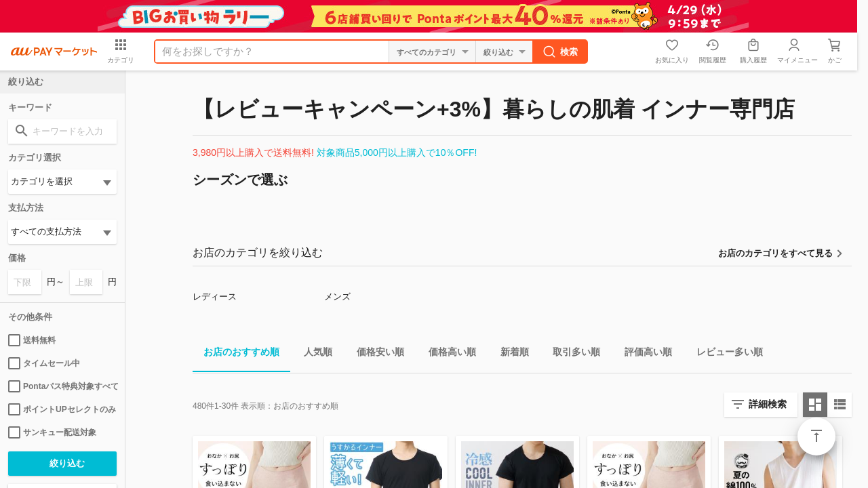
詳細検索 (768, 404)
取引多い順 (571, 354)
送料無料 (32, 340)
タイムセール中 (44, 363)
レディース (215, 297)
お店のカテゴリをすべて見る (775, 253)
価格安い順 (375, 354)
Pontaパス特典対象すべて (62, 386)
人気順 (313, 354)
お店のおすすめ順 (236, 354)
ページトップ (816, 436)
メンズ (337, 297)
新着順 (509, 354)
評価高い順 (643, 354)
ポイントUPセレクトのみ (62, 409)
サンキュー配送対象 (52, 432)
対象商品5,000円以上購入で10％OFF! (397, 152)
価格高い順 (447, 354)
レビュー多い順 (724, 354)
